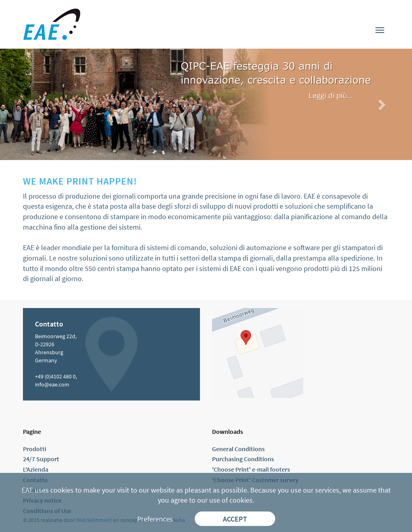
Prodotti (35, 449)
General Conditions (238, 449)
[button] (31, 104)
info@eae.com (52, 384)
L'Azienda (36, 469)
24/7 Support (41, 459)
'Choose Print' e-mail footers (251, 469)
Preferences (155, 519)
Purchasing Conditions (243, 459)
